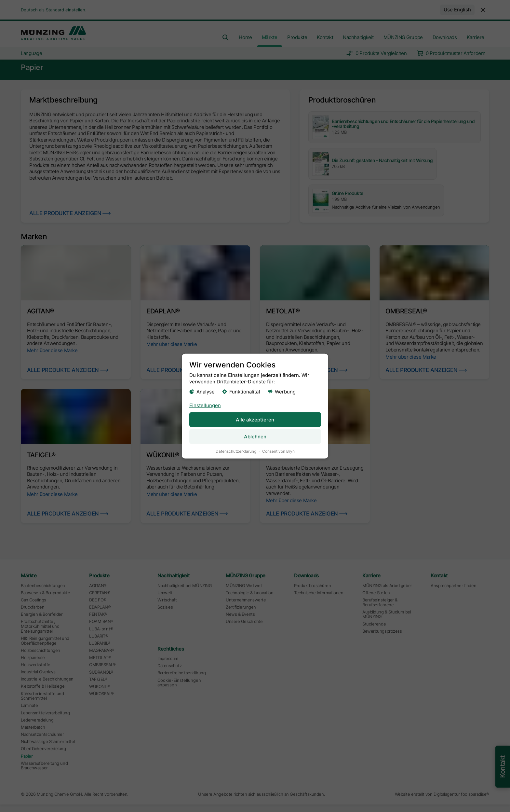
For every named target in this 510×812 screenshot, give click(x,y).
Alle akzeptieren (255, 419)
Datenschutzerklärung (236, 451)
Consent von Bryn (278, 451)
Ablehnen (255, 436)
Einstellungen (205, 405)
